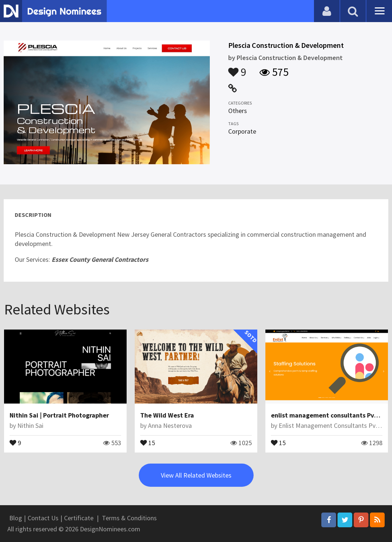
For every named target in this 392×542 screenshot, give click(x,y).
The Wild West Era (167, 415)
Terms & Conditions (129, 518)
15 (148, 442)
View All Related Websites (196, 475)
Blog (16, 518)
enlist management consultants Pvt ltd (329, 415)
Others (238, 111)
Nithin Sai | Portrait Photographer (59, 415)
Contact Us (43, 518)
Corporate (242, 131)
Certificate (79, 518)
